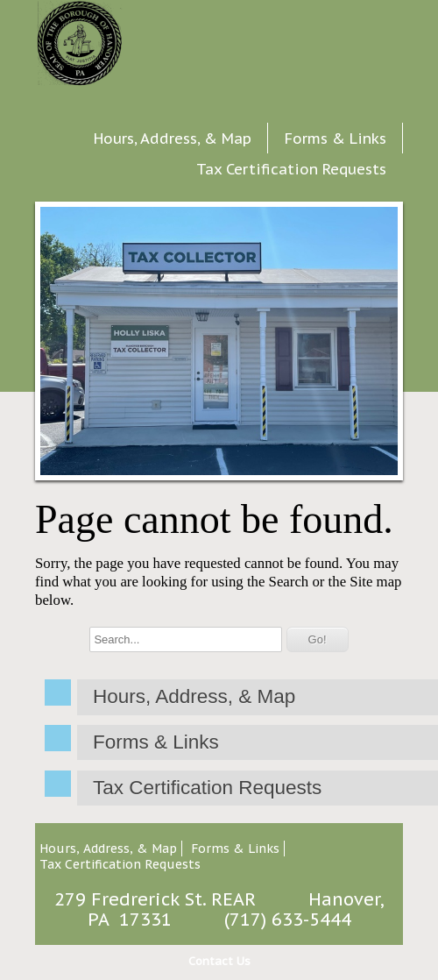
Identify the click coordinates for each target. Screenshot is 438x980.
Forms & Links (336, 138)
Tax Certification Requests (291, 169)
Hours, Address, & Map (173, 138)
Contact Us (219, 961)
